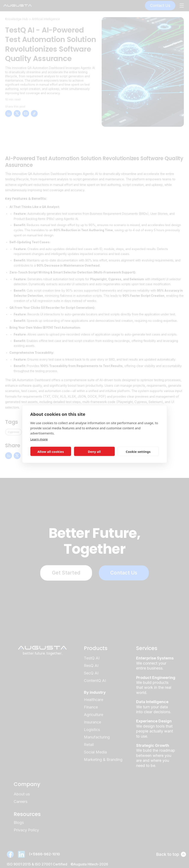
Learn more (39, 439)
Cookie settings (138, 451)
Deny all (94, 451)
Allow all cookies (51, 451)
